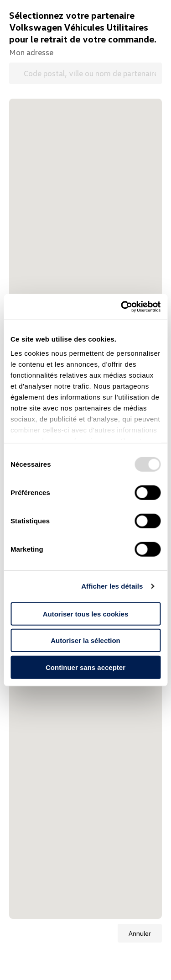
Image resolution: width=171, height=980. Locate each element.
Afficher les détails (112, 586)
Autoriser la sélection (85, 640)
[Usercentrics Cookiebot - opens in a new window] (122, 307)
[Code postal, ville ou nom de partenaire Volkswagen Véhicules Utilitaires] (85, 73)
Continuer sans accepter (85, 667)
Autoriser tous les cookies (86, 614)
